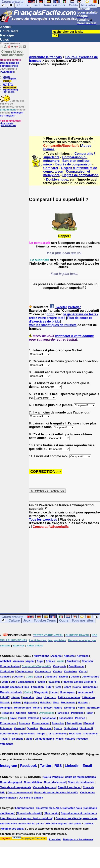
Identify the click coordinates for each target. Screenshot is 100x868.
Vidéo (29, 739)
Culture (23, 5)
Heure (54, 692)
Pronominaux (8, 723)
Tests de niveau (57, 734)
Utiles (5, 40)
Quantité (19, 728)
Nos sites (88, 5)
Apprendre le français (45, 57)
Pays (13, 718)
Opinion (21, 713)
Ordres (32, 713)
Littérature (88, 697)
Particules (77, 713)
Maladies (45, 702)
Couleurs (6, 677)
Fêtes (58, 687)
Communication (10, 666)
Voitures (70, 739)
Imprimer (7, 81)
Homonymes (68, 692)
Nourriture (93, 708)
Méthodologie (22, 708)
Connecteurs (43, 671)
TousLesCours (54, 5)
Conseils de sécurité (29, 813)
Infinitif (4, 697)
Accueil (6, 27)
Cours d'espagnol (11, 782)
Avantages (7, 72)
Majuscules (31, 702)
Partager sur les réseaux (78, 839)
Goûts (77, 687)
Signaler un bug (10, 90)
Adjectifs (69, 656)
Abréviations (41, 656)
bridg (51, 314)
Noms (81, 708)
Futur (49, 687)
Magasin (5, 702)
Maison (17, 702)
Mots (56, 702)
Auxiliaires (73, 661)
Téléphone (17, 739)
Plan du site (8, 85)
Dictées (64, 677)
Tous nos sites (83, 620)
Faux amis (54, 682)
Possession (66, 718)
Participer (8, 35)
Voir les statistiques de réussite (53, 325)
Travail (4, 739)
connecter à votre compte (74, 336)
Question (32, 728)
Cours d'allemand (55, 782)
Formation (37, 687)
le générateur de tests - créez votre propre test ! (64, 316)
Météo (48, 708)
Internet (16, 697)
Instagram (9, 766)
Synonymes (28, 734)
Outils (73, 5)
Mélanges (6, 708)
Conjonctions (25, 671)
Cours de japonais (45, 787)
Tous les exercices (43, 520)
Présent (89, 723)
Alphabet (6, 661)
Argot (40, 661)
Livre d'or (7, 83)
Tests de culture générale (16, 787)
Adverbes (83, 656)
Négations (8, 713)
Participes (63, 713)
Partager (74, 307)
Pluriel (22, 718)
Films (25, 687)
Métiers (38, 708)
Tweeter (61, 307)
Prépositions (74, 723)
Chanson (87, 661)
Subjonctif (87, 728)
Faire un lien (9, 92)
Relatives (46, 728)
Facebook (28, 766)
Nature (58, 708)
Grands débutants (11, 692)
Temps (41, 734)
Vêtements (7, 744)
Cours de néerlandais (81, 782)
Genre (68, 687)
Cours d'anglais (53, 777)
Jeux (36, 5)
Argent (30, 661)
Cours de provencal (20, 792)
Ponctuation (49, 718)
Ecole (5, 682)
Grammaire (90, 687)
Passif (89, 713)
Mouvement (68, 702)
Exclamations (26, 682)
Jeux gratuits (7, 123)
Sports (58, 728)
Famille (41, 682)
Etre (13, 682)
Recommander (10, 87)
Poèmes (80, 718)
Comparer (51, 168)
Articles (50, 661)
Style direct (71, 728)
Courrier (18, 677)
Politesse (34, 718)
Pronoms (24, 723)
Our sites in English (31, 798)
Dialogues (51, 677)
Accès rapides (10, 79)
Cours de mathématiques (80, 777)
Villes (59, 739)
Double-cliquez (57, 179)
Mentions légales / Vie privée (64, 824)
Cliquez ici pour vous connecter (13, 53)
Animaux (19, 661)
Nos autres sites (8, 126)
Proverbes (58, 723)
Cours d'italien (33, 782)
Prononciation (41, 723)
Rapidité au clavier (69, 787)
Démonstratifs (90, 677)
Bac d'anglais (8, 798)
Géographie (41, 692)
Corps (83, 671)
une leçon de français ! (12, 114)
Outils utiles (88, 792)
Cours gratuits (12, 617)
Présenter (6, 728)
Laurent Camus (25, 808)
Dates (39, 677)
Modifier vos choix (12, 829)
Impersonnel (85, 692)
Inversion (28, 697)
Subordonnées (9, 734)
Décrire (75, 677)
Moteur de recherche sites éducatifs (56, 792)
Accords (56, 656)
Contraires (71, 671)
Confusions (7, 671)
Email (87, 766)
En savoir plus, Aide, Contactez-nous (59, 808)
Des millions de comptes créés (10, 63)
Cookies (89, 824)
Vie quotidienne (44, 739)
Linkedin (72, 766)
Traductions (90, 734)
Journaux (50, 697)
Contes (58, 671)
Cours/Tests (9, 31)
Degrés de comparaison (73, 164)
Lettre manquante (69, 697)
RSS (58, 766)
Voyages (83, 739)
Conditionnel (76, 666)
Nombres (70, 708)
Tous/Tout (75, 734)
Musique (83, 702)
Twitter (46, 766)
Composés (60, 666)
